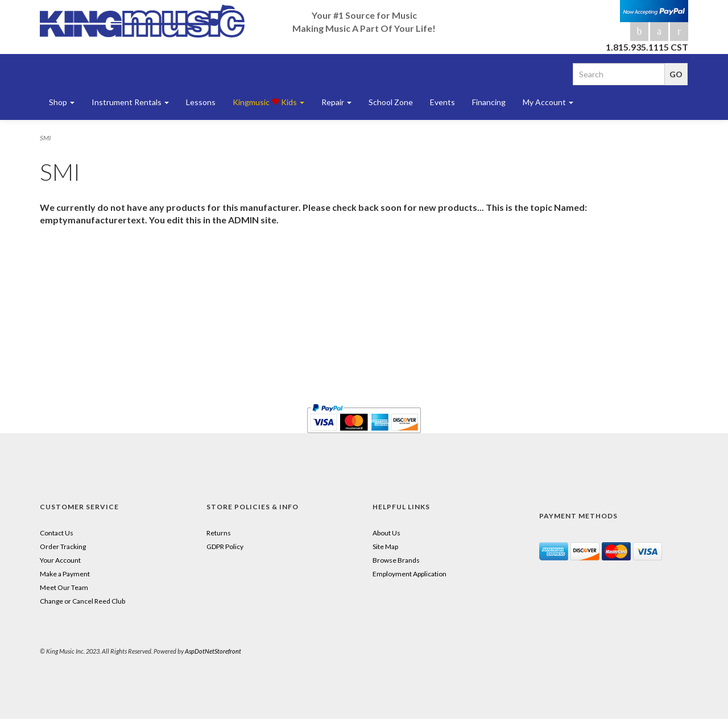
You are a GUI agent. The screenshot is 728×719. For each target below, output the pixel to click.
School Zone (391, 102)
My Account (548, 102)
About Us (386, 533)
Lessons (201, 102)
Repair (336, 102)
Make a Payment (65, 574)
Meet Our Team (64, 587)
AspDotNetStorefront (213, 651)
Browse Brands (396, 560)
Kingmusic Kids (268, 102)
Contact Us (57, 533)
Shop (62, 102)
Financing (489, 102)
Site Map (385, 546)
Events (442, 102)
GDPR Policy (225, 546)
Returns (219, 533)
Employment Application (409, 574)
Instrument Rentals (130, 102)
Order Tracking (63, 546)
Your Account (60, 560)
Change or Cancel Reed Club (82, 601)
